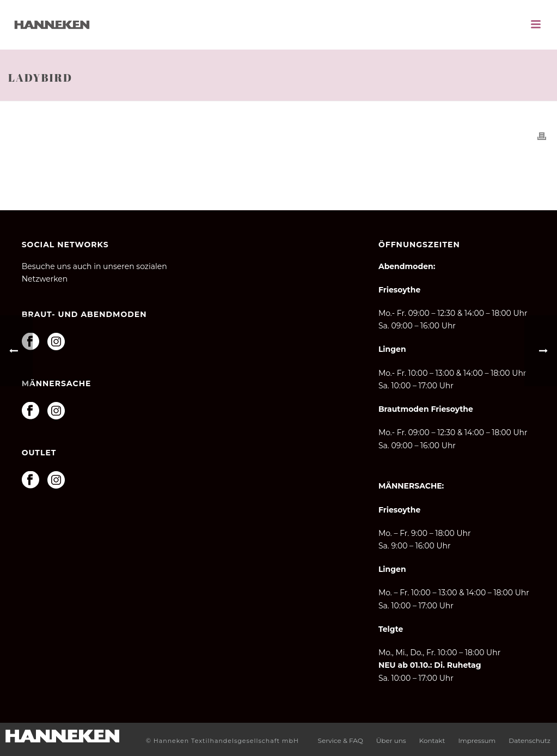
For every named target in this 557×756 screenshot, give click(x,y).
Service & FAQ (341, 740)
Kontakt (432, 740)
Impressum (477, 740)
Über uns (391, 740)
